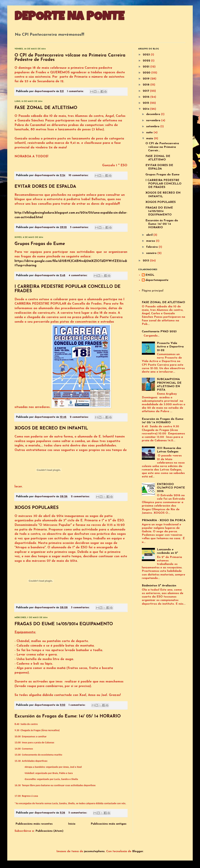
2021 (147, 67)
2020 (147, 73)
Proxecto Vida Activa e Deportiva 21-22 (170, 347)
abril (150, 235)
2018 (147, 85)
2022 (147, 61)
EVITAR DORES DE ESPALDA (45, 187)
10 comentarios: (79, 175)
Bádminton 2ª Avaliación (159, 586)
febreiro (152, 247)
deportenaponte (157, 280)
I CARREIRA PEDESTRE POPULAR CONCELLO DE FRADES (163, 184)
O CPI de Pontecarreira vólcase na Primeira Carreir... (162, 147)
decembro (154, 114)
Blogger (138, 851)
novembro (154, 120)
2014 (146, 109)
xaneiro (152, 253)
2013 (146, 261)
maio (150, 139)
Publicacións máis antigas (109, 824)
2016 (147, 97)
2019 (147, 79)
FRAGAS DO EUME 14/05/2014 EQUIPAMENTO (64, 624)
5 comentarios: (80, 227)
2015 (146, 103)
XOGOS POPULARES (37, 508)
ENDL (150, 275)
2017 (146, 91)
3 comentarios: (81, 608)
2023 (147, 55)
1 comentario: (76, 91)
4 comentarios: (79, 276)
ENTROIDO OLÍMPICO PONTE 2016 (171, 488)
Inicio (72, 824)
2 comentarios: (80, 417)
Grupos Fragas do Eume (40, 244)
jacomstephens (94, 851)
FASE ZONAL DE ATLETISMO (46, 108)
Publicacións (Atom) (49, 831)
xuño (150, 133)
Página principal (153, 291)
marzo (151, 241)
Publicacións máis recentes (34, 824)
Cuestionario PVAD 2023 (159, 332)
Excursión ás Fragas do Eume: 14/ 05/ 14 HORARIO (68, 716)
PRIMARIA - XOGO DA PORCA (164, 520)
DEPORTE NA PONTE (69, 18)
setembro (153, 126)
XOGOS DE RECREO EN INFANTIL (51, 428)
